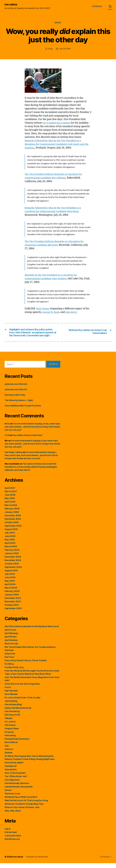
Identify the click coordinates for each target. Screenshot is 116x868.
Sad (7, 751)
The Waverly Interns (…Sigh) (19, 405)
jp (52, 49)
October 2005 (12, 527)
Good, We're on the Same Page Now (22, 689)
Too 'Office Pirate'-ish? (16, 781)
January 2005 (12, 558)
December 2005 (13, 520)
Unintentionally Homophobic (19, 791)
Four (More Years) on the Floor (28, 440)
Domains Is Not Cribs (15, 400)
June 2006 (10, 500)
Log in (8, 834)
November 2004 (13, 565)
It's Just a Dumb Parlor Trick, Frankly (23, 702)
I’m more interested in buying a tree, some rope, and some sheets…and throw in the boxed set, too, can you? (32, 432)
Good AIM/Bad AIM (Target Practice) (23, 410)
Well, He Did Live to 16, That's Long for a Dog (26, 805)
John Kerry (73, 313)
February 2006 (12, 513)
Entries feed (11, 837)
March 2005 (11, 551)
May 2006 (10, 503)
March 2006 (11, 510)
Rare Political (11, 747)
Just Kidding (11, 706)
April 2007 (10, 493)
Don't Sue (9, 662)
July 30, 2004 (65, 49)
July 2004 (10, 579)
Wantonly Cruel (12, 798)
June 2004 (10, 582)
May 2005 (10, 544)
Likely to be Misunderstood (18, 713)
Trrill (7, 440)
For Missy (9, 669)
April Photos (11, 641)
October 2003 (12, 610)
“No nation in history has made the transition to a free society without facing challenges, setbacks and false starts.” (31, 472)
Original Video (12, 733)
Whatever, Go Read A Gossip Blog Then (24, 809)
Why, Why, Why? (13, 816)
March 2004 (11, 593)
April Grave (10, 635)
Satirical (9, 754)
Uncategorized (12, 785)
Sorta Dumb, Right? (14, 767)
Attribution (97, 6)
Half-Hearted (11, 695)
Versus (8, 795)
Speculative (11, 774)
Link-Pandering (12, 716)
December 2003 (13, 603)
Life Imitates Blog (13, 709)
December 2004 (13, 562)
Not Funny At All (12, 720)
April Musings (11, 638)
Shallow (8, 757)
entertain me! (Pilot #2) (16, 389)
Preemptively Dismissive (17, 744)
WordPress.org (12, 844)
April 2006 (10, 507)
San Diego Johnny (14, 457)
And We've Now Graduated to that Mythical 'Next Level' (32, 631)
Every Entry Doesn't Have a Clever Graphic (26, 665)
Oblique (8, 723)
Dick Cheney (43, 309)
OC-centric (10, 726)
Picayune (9, 737)
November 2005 (13, 524)
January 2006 (12, 517)
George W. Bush (51, 313)
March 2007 (11, 496)
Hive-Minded (11, 699)
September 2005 (13, 531)
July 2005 (10, 537)
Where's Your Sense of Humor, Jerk (22, 812)
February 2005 (12, 555)
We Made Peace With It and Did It (21, 802)
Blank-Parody (11, 648)
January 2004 (12, 599)
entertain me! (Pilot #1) (16, 394)
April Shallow (11, 645)
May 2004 (10, 586)
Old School (10, 730)
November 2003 (13, 606)
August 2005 (11, 534)
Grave (58, 23)
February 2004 (12, 596)
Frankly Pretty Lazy (14, 672)
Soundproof (11, 771)
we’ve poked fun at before (57, 123)
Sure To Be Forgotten (15, 778)
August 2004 (11, 575)
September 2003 (13, 613)
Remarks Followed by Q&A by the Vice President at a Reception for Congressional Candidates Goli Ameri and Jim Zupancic (56, 145)
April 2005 (10, 548)
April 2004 (10, 589)
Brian (7, 428)
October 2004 (12, 568)
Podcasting (10, 740)
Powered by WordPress (37, 862)
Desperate (10, 658)
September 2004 (13, 572)
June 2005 (10, 541)
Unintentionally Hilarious (17, 788)
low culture (11, 5)
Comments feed (13, 840)
